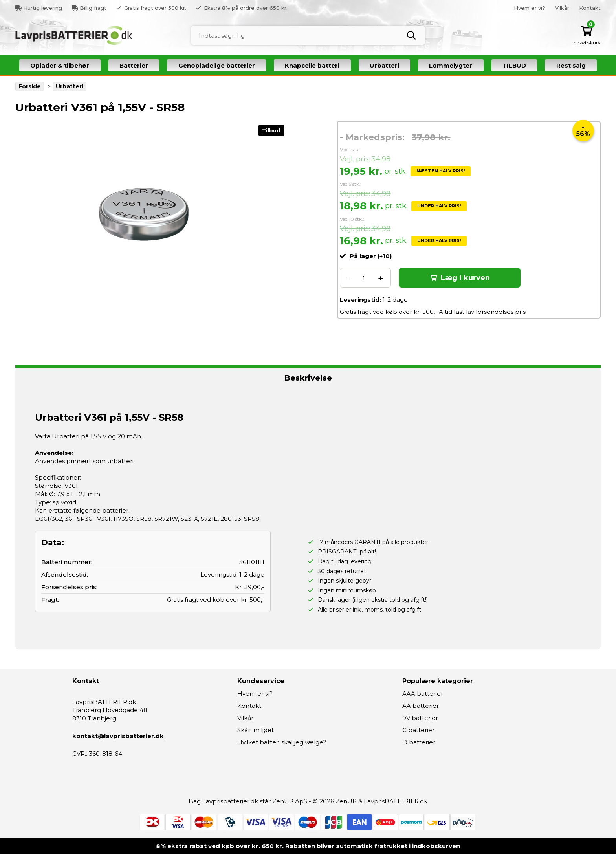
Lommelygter (451, 65)
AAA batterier (423, 694)
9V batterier (420, 718)
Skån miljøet (256, 730)
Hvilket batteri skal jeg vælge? (282, 742)
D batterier (419, 742)
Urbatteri (384, 65)
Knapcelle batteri (312, 65)
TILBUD (514, 65)
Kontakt (590, 8)
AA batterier (421, 706)
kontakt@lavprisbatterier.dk (118, 736)
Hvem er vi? (530, 8)
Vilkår (562, 8)
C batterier (418, 730)
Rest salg (571, 65)
